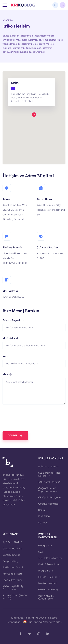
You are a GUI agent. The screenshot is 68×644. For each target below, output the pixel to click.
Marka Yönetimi (48, 583)
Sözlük (42, 510)
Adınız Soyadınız (13, 320)
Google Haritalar (49, 504)
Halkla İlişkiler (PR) (50, 577)
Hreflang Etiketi (12, 574)
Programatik (46, 571)
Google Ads (45, 546)
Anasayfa (8, 20)
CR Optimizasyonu (50, 497)
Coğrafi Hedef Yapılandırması (48, 490)
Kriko (21, 500)
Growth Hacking (12, 549)
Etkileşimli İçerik (13, 567)
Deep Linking (10, 561)
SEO (41, 552)
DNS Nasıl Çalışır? (49, 482)
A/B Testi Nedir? (12, 542)
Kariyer (43, 523)
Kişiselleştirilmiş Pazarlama (13, 588)
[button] (34, 115)
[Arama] (55, 5)
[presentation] (28, 418)
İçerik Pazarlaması (50, 558)
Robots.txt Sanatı (49, 467)
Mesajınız (9, 374)
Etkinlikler (45, 516)
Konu (6, 356)
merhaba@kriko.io (13, 297)
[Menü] (5, 5)
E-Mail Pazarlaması (50, 564)
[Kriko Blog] (23, 5)
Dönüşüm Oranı (12, 555)
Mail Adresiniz (12, 338)
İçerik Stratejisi (12, 580)
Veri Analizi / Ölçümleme (46, 597)
